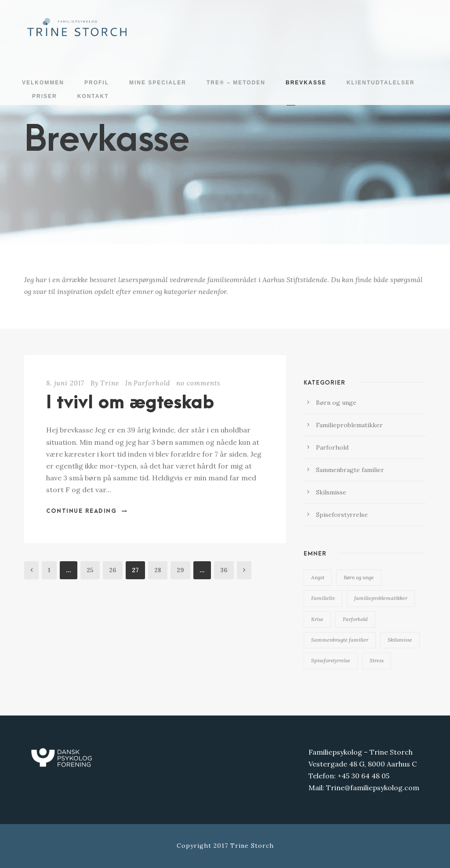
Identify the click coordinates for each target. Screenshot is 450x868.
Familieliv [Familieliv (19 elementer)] (323, 598)
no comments (198, 383)
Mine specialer (158, 83)
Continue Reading (87, 511)
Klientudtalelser (381, 83)
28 (158, 570)
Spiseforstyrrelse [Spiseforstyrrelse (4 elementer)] (331, 660)
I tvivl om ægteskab (130, 403)
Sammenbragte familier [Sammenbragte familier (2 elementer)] (340, 640)
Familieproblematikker (349, 425)
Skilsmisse (331, 492)
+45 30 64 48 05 (363, 776)
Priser (45, 96)
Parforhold (152, 383)
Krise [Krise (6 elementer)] (317, 619)
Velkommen (43, 83)
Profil (97, 83)
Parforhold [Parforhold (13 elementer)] (355, 619)
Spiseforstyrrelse (342, 515)
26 (113, 570)
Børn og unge (336, 403)
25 (90, 570)
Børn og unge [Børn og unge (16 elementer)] (359, 577)
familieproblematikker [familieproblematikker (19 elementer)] (381, 598)
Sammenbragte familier (350, 470)
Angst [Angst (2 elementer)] (318, 577)
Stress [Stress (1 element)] (377, 660)
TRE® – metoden (236, 83)
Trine (110, 383)
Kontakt (93, 96)
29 (180, 570)
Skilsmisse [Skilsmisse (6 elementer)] (400, 640)
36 (224, 570)
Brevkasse (306, 83)
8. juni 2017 (65, 383)
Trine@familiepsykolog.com (373, 788)
